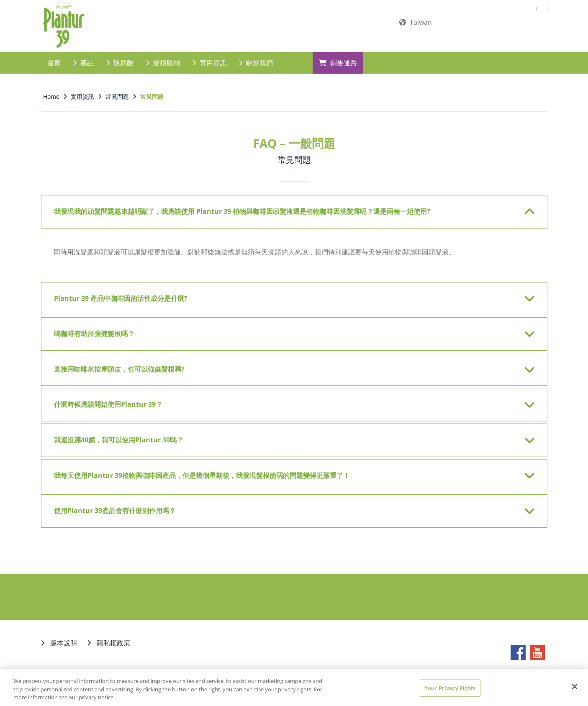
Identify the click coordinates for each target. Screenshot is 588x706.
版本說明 (59, 637)
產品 (83, 57)
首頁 (54, 57)
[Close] (575, 686)
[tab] (294, 206)
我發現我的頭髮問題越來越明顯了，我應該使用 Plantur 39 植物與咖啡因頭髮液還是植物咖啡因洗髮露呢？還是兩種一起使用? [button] (289, 206)
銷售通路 (338, 57)
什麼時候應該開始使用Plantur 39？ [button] (289, 399)
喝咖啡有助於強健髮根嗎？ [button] (289, 328)
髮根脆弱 (163, 57)
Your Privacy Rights (450, 688)
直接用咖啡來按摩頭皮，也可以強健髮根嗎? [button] (289, 364)
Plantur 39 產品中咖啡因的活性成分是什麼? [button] (289, 293)
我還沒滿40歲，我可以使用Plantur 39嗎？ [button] (289, 434)
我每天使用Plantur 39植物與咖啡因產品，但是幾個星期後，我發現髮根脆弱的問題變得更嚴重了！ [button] (289, 470)
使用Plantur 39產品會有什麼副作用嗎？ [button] (289, 505)
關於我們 (256, 57)
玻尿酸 (120, 57)
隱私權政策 (109, 637)
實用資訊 (209, 57)
